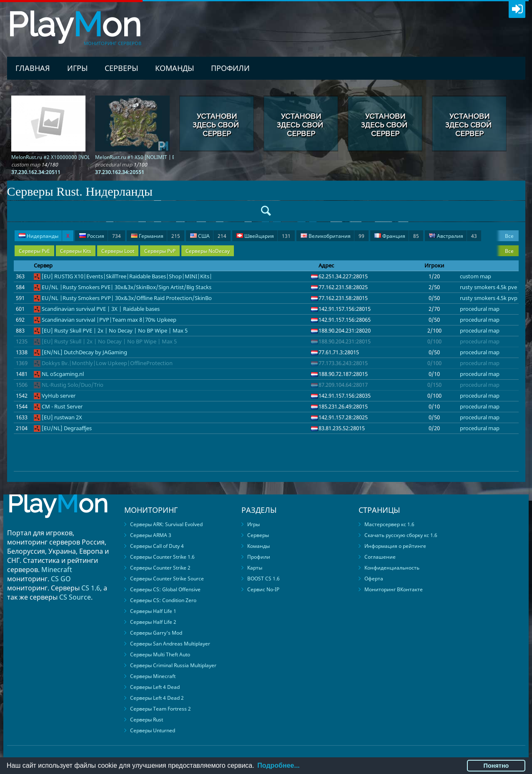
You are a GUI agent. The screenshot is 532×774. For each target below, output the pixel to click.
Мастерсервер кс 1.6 (389, 524)
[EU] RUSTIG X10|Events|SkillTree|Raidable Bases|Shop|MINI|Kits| (127, 276)
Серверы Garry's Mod (156, 633)
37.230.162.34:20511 (36, 172)
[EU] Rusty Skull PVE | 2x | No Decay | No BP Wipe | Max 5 (115, 330)
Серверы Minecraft (153, 676)
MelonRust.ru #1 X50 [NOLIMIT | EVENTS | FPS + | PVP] (159, 157)
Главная (33, 68)
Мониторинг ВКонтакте (394, 589)
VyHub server (59, 396)
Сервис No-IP (263, 589)
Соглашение (380, 557)
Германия (156, 236)
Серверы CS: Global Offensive (165, 589)
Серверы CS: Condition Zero (163, 600)
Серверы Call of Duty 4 (157, 546)
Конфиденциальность (392, 568)
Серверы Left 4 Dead (155, 687)
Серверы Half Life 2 (153, 622)
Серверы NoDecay (208, 251)
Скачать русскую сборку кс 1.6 (401, 535)
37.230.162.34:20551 (120, 172)
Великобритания (332, 236)
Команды (174, 68)
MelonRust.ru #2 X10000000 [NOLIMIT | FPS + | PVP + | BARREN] (87, 157)
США (208, 236)
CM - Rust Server (62, 406)
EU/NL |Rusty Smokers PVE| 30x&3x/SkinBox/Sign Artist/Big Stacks (127, 287)
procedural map (480, 309)
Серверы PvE (34, 251)
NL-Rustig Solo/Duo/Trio (73, 385)
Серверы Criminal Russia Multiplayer (173, 665)
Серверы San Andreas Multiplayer (170, 644)
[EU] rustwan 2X (62, 417)
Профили (230, 68)
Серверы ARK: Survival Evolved (166, 524)
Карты (255, 568)
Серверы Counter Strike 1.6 (162, 557)
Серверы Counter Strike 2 (160, 568)
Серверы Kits (76, 251)
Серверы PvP (160, 251)
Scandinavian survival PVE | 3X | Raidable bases (101, 309)
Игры (77, 68)
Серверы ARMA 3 (151, 535)
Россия (100, 236)
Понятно (496, 766)
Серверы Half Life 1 (153, 611)
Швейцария (263, 236)
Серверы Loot (118, 251)
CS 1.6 (91, 588)
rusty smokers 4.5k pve (488, 287)
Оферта (374, 579)
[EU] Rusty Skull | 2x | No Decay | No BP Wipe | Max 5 (109, 341)
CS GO (61, 579)
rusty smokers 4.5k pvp (489, 298)
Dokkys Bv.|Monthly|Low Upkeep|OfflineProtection (107, 363)
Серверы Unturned (153, 730)
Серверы (121, 68)
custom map (476, 276)
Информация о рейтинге (395, 546)
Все (509, 236)
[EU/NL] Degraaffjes (67, 428)
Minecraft (57, 570)
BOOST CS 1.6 (263, 579)
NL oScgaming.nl (63, 374)
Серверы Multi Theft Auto (160, 654)
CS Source (75, 597)
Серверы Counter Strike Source (167, 579)
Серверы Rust (147, 720)
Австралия (453, 236)
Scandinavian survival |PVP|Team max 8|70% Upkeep (109, 320)
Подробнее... (278, 765)
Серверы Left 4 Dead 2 (157, 698)
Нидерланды (44, 236)
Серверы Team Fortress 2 (161, 709)
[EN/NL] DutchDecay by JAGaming (84, 352)
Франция (397, 236)
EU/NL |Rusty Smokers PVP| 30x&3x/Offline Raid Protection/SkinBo (127, 298)
